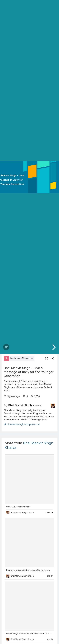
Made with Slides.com (22, 358)
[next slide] (53, 347)
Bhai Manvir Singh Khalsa (25, 405)
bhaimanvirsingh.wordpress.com (22, 424)
